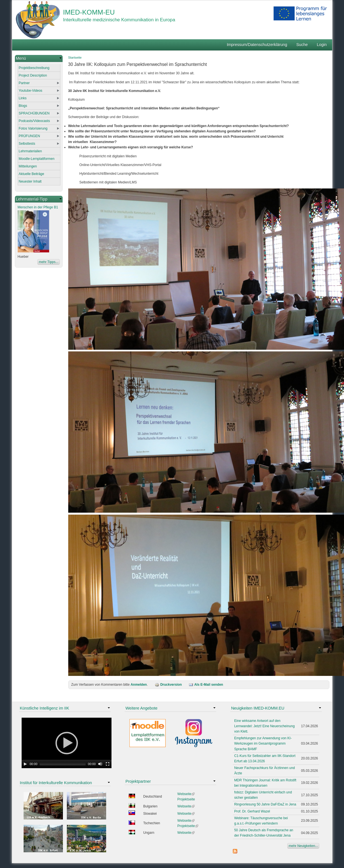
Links (23, 98)
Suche (302, 45)
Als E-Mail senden (206, 685)
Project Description (33, 75)
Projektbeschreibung (34, 68)
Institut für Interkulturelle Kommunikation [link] (56, 783)
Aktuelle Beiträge (32, 174)
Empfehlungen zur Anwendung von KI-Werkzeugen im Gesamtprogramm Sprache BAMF (263, 743)
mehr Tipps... (48, 262)
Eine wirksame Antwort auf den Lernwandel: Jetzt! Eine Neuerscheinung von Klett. (264, 726)
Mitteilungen (28, 166)
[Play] (25, 764)
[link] (39, 58)
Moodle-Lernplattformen (37, 159)
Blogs (23, 106)
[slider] (63, 764)
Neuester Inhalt (30, 181)
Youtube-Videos (31, 91)
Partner (24, 83)
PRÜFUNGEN (29, 136)
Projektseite (186, 799)
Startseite (75, 57)
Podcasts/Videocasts (34, 121)
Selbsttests (27, 144)
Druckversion (168, 685)
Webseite (186, 794)
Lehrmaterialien (30, 151)
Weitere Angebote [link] (142, 708)
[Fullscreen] (108, 764)
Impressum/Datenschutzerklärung (257, 45)
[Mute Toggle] (100, 764)
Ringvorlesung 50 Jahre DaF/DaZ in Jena (265, 804)
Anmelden (139, 685)
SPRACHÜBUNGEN (34, 113)
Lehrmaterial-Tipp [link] (32, 199)
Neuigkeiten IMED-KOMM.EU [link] (258, 708)
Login (322, 45)
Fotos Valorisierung (33, 128)
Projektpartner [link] (138, 781)
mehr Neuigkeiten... (303, 846)
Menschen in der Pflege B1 (38, 207)
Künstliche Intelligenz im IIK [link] (45, 708)
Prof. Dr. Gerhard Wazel (252, 811)
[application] (67, 743)
